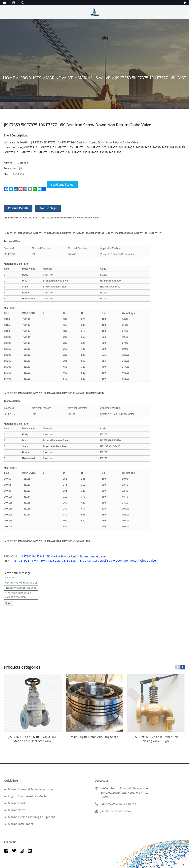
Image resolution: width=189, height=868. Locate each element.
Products (31, 78)
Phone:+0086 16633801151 (118, 804)
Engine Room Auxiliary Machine (29, 796)
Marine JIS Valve (94, 78)
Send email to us (62, 185)
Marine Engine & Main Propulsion (30, 789)
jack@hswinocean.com (115, 811)
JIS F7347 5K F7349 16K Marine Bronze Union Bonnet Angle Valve (63, 556)
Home (9, 78)
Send (8, 603)
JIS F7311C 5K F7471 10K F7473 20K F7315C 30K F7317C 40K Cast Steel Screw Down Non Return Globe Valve (85, 561)
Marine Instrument (21, 824)
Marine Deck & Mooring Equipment (31, 817)
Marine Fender (18, 803)
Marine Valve (59, 78)
